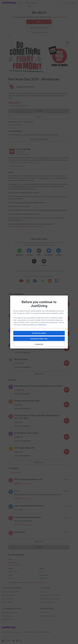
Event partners (7, 616)
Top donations (15, 473)
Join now (43, 592)
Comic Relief (30, 87)
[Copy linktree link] (42, 281)
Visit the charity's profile (39, 27)
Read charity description (17, 166)
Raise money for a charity (10, 592)
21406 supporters (21, 106)
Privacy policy (17, 632)
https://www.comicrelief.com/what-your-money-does (26, 226)
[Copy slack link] (28, 281)
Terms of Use (6, 632)
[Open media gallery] (39, 57)
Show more (41, 374)
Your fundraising (7, 599)
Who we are (44, 612)
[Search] (62, 3)
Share (39, 22)
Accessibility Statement (42, 632)
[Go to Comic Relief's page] (12, 151)
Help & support (7, 602)
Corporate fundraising (9, 612)
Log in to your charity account (50, 595)
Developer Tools (7, 619)
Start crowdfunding (8, 595)
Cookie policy (28, 632)
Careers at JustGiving (47, 616)
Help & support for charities (49, 599)
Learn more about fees (39, 583)
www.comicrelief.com (23, 154)
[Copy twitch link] (57, 281)
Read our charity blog (47, 602)
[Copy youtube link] (21, 281)
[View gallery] (68, 43)
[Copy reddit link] (50, 281)
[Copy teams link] (35, 281)
